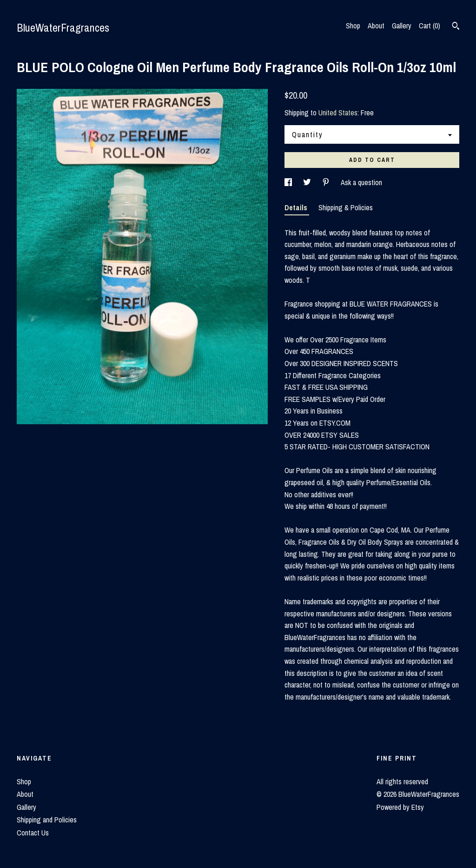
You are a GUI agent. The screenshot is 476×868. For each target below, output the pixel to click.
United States (338, 113)
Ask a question (361, 182)
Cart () (430, 26)
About (376, 26)
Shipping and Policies (47, 820)
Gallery (402, 26)
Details (297, 207)
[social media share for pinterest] (327, 182)
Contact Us (33, 833)
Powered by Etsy (400, 807)
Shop (353, 26)
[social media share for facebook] (289, 182)
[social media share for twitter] (308, 182)
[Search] (456, 27)
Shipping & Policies (346, 207)
